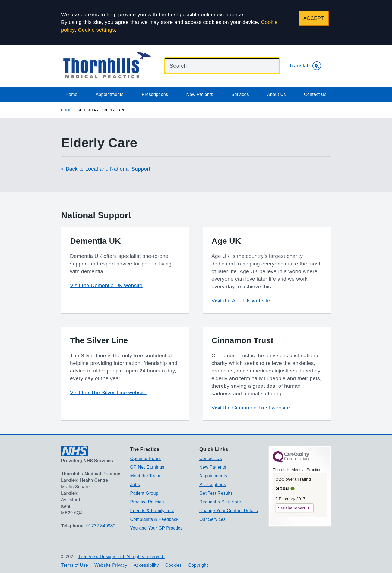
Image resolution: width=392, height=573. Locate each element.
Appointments (110, 94)
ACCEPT (314, 18)
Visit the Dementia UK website (106, 285)
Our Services (212, 519)
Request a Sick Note (220, 502)
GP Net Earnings (147, 467)
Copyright (198, 565)
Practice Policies (147, 502)
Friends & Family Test (152, 511)
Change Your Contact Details (229, 511)
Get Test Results (216, 493)
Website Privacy (111, 565)
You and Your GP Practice (157, 528)
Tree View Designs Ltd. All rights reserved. (121, 557)
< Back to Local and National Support (106, 169)
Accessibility (146, 565)
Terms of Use (75, 565)
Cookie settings (96, 30)
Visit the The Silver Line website (108, 392)
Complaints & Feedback (154, 519)
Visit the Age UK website (241, 301)
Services (240, 94)
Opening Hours (146, 458)
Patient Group (144, 493)
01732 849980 (101, 526)
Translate (305, 66)
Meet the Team (145, 476)
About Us (276, 94)
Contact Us (315, 94)
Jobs (135, 485)
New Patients (200, 94)
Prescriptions (155, 94)
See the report (292, 508)
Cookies (174, 565)
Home (71, 94)
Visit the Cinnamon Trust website (251, 408)
